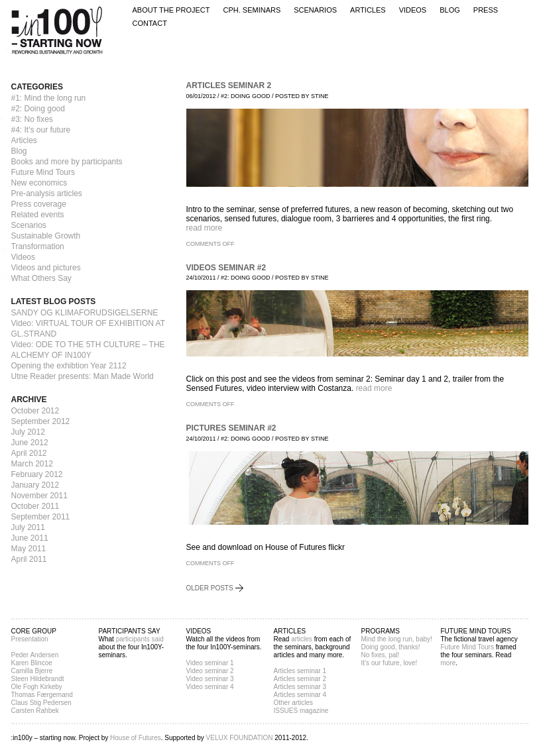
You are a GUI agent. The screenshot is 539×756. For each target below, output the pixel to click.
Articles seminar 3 (300, 687)
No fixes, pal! (381, 655)
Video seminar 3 (210, 679)
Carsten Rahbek (35, 711)
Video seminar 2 (210, 671)
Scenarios (315, 10)
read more (205, 228)
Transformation (38, 246)
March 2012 (32, 464)
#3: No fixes (32, 119)
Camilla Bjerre (32, 671)
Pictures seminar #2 (231, 428)
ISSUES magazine (301, 711)
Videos (413, 10)
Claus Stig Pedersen (41, 703)
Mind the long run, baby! (397, 639)
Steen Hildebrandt (38, 679)
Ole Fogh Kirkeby (37, 687)
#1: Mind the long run (49, 98)
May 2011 (29, 549)
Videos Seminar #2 (226, 268)
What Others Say (41, 278)
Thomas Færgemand (42, 695)
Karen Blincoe (32, 663)
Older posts (210, 588)
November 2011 (39, 496)
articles (302, 639)
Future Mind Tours (43, 172)
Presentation (30, 639)
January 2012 (35, 485)
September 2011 (41, 517)
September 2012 (41, 421)
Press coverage (39, 204)
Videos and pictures (46, 268)
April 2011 (29, 559)
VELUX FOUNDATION (240, 738)
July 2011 (28, 527)
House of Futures (136, 738)
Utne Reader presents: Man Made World (83, 376)
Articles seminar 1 (300, 671)
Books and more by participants (67, 162)
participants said (140, 639)
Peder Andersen (35, 655)
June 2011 (30, 538)
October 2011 (35, 506)
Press (486, 10)
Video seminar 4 (210, 687)
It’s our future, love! (389, 663)
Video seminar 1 (210, 663)
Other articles (293, 703)
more (449, 663)
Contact (150, 24)
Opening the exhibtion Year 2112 (69, 366)
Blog (450, 10)
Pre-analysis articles (47, 193)
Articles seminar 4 (300, 695)
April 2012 (29, 453)
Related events (38, 215)
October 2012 (35, 411)
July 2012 (28, 432)
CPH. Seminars (252, 10)
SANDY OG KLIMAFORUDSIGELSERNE (85, 313)
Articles (368, 10)
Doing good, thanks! (391, 647)
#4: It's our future (41, 130)
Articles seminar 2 (229, 85)
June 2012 (30, 443)
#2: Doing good (38, 109)
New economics (39, 183)
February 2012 (37, 474)
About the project (171, 10)
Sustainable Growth (46, 236)
